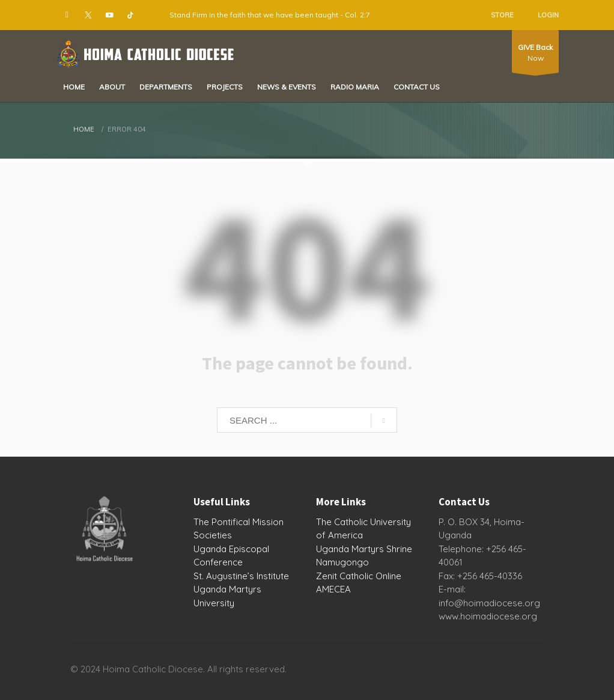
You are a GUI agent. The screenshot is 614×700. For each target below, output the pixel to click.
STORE (502, 15)
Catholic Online (370, 576)
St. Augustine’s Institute (241, 576)
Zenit (327, 576)
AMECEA (333, 589)
